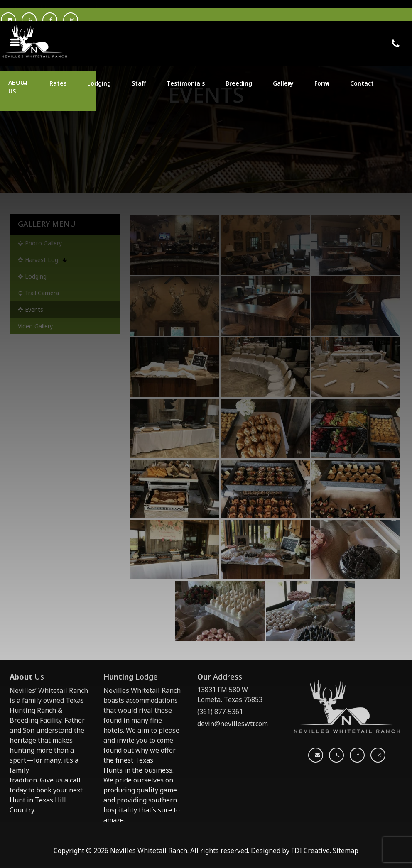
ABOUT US (18, 87)
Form (322, 83)
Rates (58, 83)
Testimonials (186, 83)
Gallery (283, 83)
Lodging (99, 83)
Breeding (239, 83)
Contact (362, 83)
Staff (139, 83)
